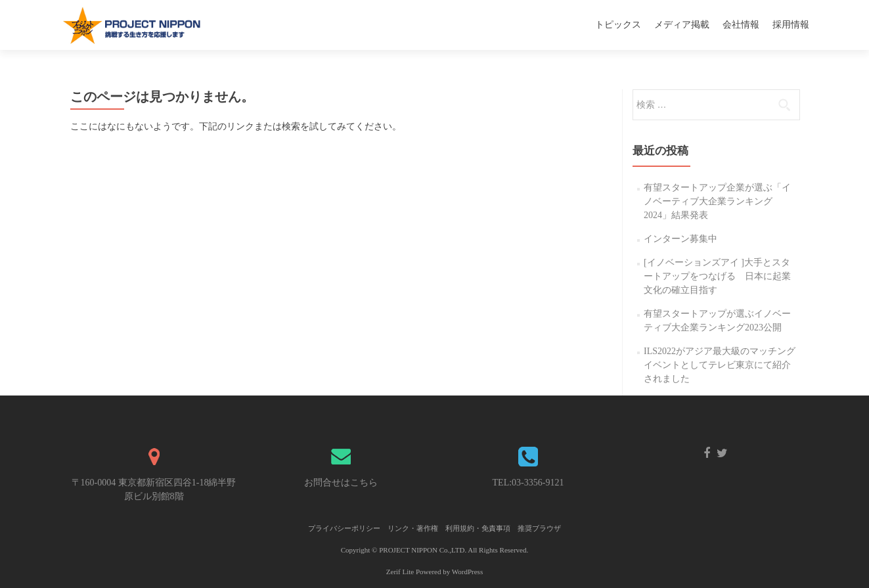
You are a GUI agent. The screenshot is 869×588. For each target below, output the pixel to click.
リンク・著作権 (413, 528)
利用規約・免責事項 (478, 528)
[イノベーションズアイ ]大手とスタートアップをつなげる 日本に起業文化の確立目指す (717, 276)
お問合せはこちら (341, 483)
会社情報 (741, 25)
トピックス (618, 25)
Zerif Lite (401, 572)
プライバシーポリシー (344, 528)
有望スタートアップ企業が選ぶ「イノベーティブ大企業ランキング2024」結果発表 (717, 201)
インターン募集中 (680, 239)
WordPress (467, 572)
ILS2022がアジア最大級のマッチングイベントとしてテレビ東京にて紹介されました (720, 365)
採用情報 (791, 25)
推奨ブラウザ (539, 528)
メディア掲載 (682, 25)
